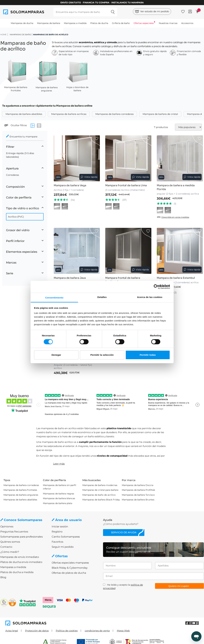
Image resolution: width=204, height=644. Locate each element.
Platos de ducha (99, 23)
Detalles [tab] (102, 297)
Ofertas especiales (144, 23)
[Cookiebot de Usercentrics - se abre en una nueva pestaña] (156, 287)
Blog (3, 577)
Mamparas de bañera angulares (21, 495)
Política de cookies (67, 631)
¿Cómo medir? (10, 552)
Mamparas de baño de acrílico (99, 495)
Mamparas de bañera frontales (20, 490)
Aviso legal (12, 631)
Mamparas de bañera (49, 23)
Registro (57, 532)
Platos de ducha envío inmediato (21, 562)
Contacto (6, 547)
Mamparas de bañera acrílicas (69, 114)
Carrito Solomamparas (66, 537)
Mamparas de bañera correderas (114, 114)
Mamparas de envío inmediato (20, 557)
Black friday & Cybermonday (70, 568)
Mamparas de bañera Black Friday (101, 500)
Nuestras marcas (168, 23)
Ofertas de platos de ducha (69, 573)
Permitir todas (148, 355)
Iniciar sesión (60, 527)
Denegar (56, 355)
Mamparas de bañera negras (59, 494)
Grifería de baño (121, 23)
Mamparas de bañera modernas (100, 485)
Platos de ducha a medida (17, 572)
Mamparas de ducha (22, 23)
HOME (3, 35)
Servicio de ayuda (124, 532)
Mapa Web (123, 631)
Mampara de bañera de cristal (160, 114)
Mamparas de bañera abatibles (24, 114)
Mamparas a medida (75, 23)
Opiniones (7, 527)
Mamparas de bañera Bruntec (138, 500)
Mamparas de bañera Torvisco (138, 495)
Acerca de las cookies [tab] (150, 297)
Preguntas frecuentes (14, 532)
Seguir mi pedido (63, 547)
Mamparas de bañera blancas (59, 498)
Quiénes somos (10, 542)
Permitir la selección (102, 355)
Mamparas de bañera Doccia (138, 485)
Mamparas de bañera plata (58, 503)
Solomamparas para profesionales (22, 537)
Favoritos (57, 542)
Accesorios (187, 23)
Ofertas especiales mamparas (70, 563)
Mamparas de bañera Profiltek (138, 490)
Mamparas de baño (20, 35)
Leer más (59, 464)
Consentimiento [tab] (54, 297)
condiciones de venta (97, 631)
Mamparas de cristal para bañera (100, 490)
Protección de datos (37, 631)
